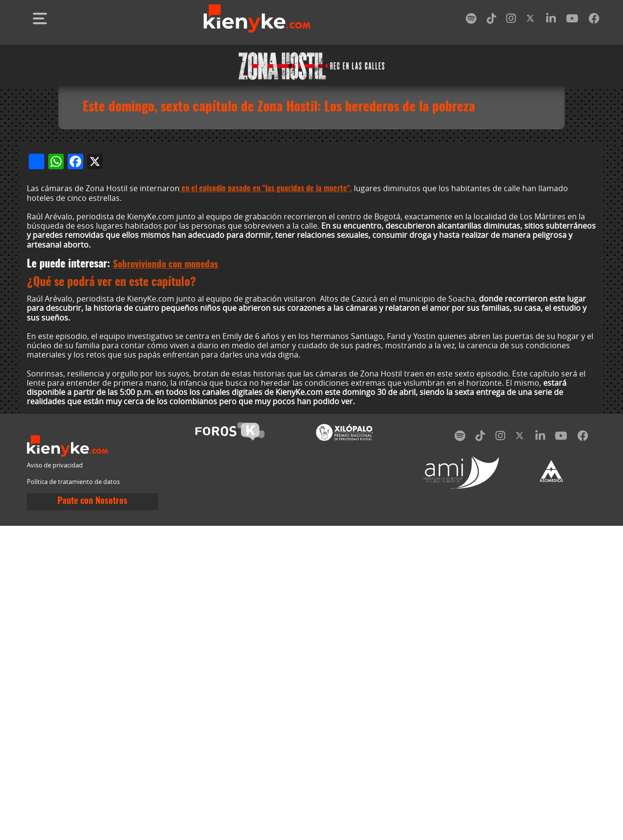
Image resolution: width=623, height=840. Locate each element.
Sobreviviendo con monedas (165, 579)
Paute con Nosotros (92, 816)
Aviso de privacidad (55, 779)
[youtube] (572, 20)
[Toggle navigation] (40, 18)
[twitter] (531, 20)
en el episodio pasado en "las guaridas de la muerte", (266, 502)
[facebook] (594, 20)
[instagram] (511, 20)
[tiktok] (492, 20)
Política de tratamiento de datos (73, 796)
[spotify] (471, 20)
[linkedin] (551, 20)
